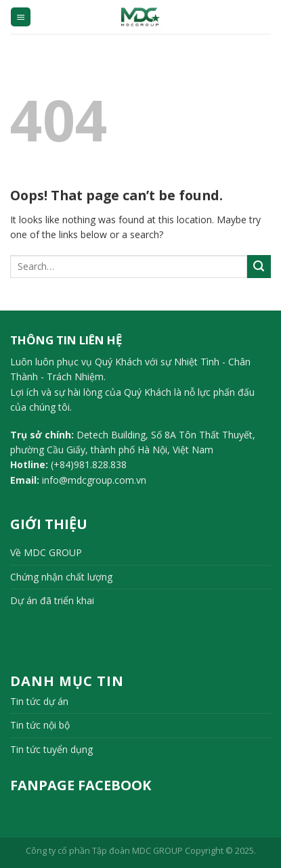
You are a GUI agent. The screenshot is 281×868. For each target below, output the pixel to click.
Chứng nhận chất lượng (61, 577)
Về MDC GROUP (46, 552)
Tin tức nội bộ (40, 725)
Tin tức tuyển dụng (51, 749)
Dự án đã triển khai (52, 600)
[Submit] (259, 267)
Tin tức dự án (39, 701)
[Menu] (21, 17)
